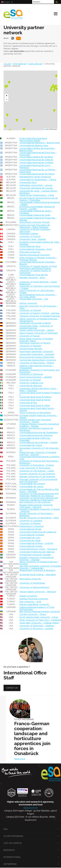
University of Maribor (30, 522)
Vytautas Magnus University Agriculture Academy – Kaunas (39, 424)
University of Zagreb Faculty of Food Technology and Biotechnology (38, 266)
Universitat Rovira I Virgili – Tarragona (38, 548)
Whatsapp (13, 37)
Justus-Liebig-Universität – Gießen (37, 329)
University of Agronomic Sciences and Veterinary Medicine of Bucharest (39, 498)
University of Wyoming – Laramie (36, 627)
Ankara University (28, 595)
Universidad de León (30, 537)
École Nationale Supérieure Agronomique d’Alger (33, 138)
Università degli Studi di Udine (35, 404)
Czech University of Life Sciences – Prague (37, 290)
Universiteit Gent (28, 181)
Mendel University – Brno (32, 277)
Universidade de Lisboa (31, 485)
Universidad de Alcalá (30, 528)
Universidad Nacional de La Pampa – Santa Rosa (38, 170)
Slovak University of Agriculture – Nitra (39, 517)
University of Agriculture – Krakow (37, 464)
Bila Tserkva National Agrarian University (40, 610)
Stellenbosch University (32, 525)
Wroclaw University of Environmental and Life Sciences (38, 479)
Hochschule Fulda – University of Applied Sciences (36, 326)
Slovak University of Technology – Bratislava (37, 513)
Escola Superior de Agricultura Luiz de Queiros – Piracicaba (39, 198)
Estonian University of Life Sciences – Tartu (39, 306)
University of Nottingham (32, 582)
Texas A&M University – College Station (39, 622)
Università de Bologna (31, 385)
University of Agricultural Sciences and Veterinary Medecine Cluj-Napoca (39, 494)
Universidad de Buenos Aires (34, 144)
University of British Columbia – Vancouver (35, 229)
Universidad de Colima (31, 444)
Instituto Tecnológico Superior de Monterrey (36, 428)
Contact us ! (12, 687)
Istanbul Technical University (34, 598)
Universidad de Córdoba (32, 534)
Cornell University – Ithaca (33, 613)
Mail (18, 37)
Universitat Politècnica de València (37, 551)
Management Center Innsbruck (35, 176)
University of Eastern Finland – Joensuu (39, 312)
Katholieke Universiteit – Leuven (36, 184)
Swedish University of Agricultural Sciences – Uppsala (36, 557)
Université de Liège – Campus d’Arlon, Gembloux (39, 191)
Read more (20, 758)
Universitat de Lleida (30, 539)
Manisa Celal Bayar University (34, 603)
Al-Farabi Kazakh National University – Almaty (39, 415)
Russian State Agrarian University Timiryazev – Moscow (36, 505)
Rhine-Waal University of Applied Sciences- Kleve (36, 339)
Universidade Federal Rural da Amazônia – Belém (40, 202)
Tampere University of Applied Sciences (40, 315)
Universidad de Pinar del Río (34, 274)
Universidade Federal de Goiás (35, 214)
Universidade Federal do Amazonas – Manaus (38, 218)
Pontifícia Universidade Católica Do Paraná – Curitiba (37, 207)
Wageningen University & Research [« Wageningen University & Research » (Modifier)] (37, 569)
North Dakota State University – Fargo (39, 616)
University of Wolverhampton (34, 586)
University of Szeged (30, 379)
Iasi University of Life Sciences (35, 501)
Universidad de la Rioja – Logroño (36, 542)
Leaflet (47, 128)
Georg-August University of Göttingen (39, 332)
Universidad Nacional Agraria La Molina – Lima (40, 457)
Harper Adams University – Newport (38, 591)
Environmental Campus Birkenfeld (37, 356)
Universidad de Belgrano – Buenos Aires (40, 142)
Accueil (7, 63)
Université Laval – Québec (33, 238)
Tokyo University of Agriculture (35, 412)
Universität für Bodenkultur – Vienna (38, 178)
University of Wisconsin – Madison (37, 625)
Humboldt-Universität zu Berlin (35, 322)
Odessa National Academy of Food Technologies (37, 607)
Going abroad (35, 63)
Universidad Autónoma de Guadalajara (39, 431)
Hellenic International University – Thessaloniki (37, 366)
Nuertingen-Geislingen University (36, 350)
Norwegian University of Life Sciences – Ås (40, 448)
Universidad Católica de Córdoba (36, 156)
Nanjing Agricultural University (35, 254)
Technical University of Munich (35, 342)
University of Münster (30, 345)
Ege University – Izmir (30, 600)
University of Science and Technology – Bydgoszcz (39, 461)
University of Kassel (29, 335)
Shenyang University (30, 251)
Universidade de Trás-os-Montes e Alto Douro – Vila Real (39, 489)
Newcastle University (30, 578)
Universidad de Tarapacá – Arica (36, 248)
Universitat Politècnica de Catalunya (38, 531)
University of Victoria (30, 235)
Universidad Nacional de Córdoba (36, 161)
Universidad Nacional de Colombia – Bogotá (38, 262)
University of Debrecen (31, 373)
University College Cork (31, 382)
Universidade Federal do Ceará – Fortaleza (36, 211)
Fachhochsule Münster (31, 348)
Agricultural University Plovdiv (35, 221)
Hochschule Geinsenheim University (38, 359)
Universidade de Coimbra (32, 483)
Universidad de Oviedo (31, 545)
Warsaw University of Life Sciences (37, 475)
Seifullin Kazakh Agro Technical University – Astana (35, 420)
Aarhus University (28, 302)
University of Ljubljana (31, 519)
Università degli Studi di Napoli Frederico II (40, 393)
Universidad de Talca (30, 245)
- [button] (7, 99)
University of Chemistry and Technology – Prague (40, 286)
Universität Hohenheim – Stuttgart (37, 353)
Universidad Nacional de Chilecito (36, 159)
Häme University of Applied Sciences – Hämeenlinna (39, 319)
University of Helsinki (30, 309)
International (20, 63)
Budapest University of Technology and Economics (39, 370)
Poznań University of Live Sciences (37, 473)
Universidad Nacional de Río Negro (37, 173)
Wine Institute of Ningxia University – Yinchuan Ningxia (38, 258)
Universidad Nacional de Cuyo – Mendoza (35, 165)
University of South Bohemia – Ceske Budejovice (38, 282)
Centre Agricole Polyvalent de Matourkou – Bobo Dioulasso (35, 225)
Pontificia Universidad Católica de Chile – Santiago (40, 242)
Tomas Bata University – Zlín (34, 298)
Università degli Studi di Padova (35, 396)
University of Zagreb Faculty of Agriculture (35, 270)
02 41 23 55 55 (30, 806)
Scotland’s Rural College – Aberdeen (38, 573)
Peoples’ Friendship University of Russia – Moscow (40, 509)
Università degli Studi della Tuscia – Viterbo (37, 408)
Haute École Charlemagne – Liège (37, 194)
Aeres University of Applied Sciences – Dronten (39, 562)
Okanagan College (29, 232)
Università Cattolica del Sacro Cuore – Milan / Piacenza (39, 388)
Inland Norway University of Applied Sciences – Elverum (38, 452)
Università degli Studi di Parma (35, 399)
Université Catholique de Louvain (36, 187)
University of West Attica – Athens (37, 362)
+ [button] (7, 95)
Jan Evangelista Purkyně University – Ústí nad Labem (38, 295)
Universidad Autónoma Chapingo (36, 434)
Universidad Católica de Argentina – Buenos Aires (37, 148)
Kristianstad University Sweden (35, 554)
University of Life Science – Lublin (37, 470)
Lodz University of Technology (35, 467)
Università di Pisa (28, 402)
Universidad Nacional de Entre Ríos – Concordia (38, 153)
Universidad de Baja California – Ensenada (35, 438)
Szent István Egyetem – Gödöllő (36, 376)
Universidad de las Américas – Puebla (38, 441)
